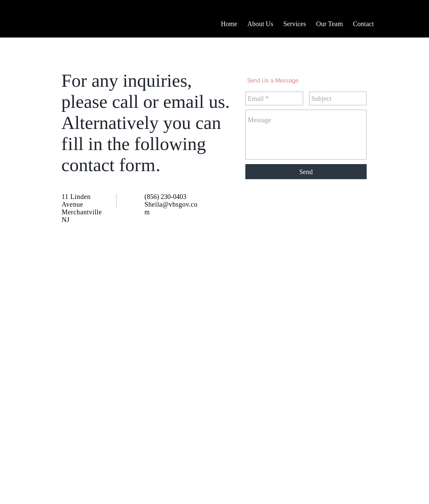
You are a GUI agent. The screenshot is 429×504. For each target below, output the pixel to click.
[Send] (306, 172)
